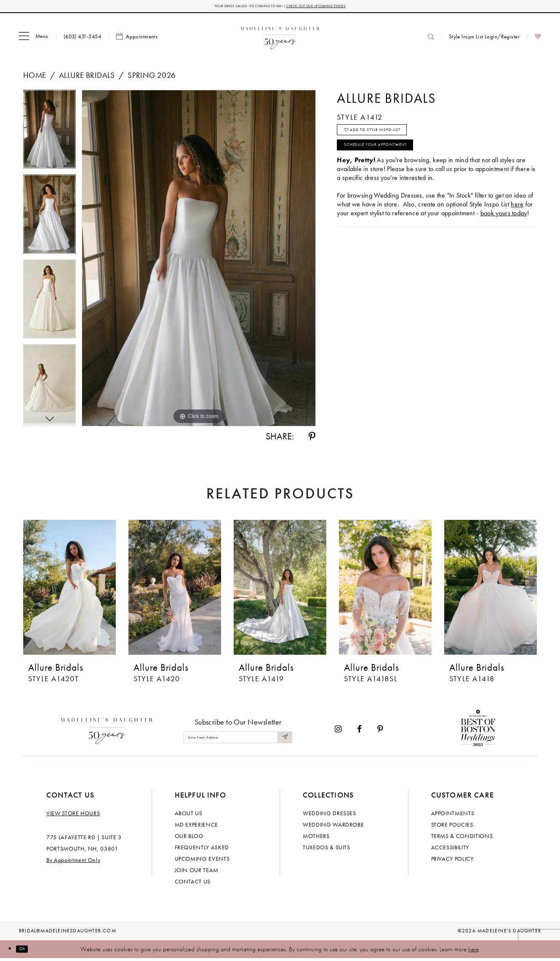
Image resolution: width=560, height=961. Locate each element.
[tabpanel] (49, 135)
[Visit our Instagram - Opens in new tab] (338, 732)
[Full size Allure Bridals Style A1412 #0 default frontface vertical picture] (199, 261)
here (473, 952)
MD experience (196, 827)
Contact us (193, 884)
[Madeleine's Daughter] (107, 731)
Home (35, 78)
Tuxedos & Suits (327, 850)
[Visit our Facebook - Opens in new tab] (359, 732)
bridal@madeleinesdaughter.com (68, 933)
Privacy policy (452, 861)
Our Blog (189, 838)
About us (189, 816)
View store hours (73, 816)
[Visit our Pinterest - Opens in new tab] (380, 732)
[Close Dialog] (13, 952)
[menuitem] (34, 39)
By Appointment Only (73, 862)
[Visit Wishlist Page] (538, 39)
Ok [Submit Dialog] (31, 951)
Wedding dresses (329, 816)
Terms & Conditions (462, 838)
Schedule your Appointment (396, 161)
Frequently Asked (202, 850)
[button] (34, 39)
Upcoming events (202, 861)
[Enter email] (238, 740)
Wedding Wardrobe (333, 827)
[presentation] (69, 590)
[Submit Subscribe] (283, 740)
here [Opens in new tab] (517, 223)
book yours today (504, 232)
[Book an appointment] (137, 39)
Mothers (316, 838)
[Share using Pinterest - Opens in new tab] (312, 439)
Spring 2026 (152, 78)
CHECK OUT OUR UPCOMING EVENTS (338, 7)
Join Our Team (197, 873)
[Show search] (431, 39)
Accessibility (450, 850)
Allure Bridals (87, 78)
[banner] (280, 39)
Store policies (452, 827)
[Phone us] (82, 39)
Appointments (453, 816)
